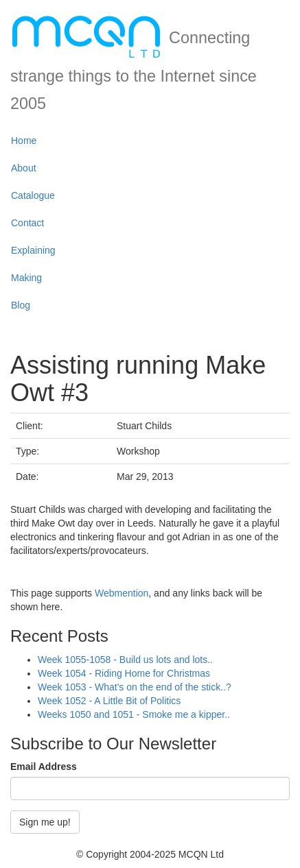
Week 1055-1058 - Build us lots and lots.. (125, 660)
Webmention (122, 593)
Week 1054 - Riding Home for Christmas (124, 673)
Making (26, 278)
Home (24, 141)
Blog (21, 305)
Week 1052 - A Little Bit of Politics (109, 701)
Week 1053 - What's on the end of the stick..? (135, 687)
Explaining (33, 250)
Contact (27, 223)
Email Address (44, 767)
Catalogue (33, 195)
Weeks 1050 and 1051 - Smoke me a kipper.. (134, 714)
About (24, 168)
